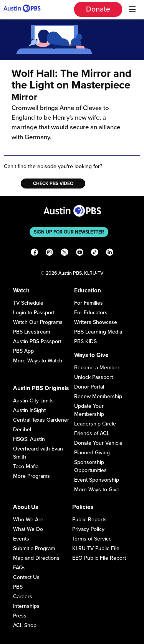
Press (20, 616)
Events (21, 539)
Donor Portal (89, 387)
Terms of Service (92, 539)
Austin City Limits (33, 401)
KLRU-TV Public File (96, 548)
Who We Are (28, 520)
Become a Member (97, 368)
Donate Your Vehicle (98, 443)
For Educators (91, 313)
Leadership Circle (95, 424)
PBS (18, 587)
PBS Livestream (31, 332)
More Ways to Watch (38, 361)
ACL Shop (25, 625)
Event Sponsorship (97, 480)
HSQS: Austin (29, 439)
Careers (23, 596)
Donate (98, 9)
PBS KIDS (85, 341)
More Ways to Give (97, 490)
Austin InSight (29, 410)
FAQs (19, 568)
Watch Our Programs (38, 322)
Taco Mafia (26, 466)
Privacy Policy (88, 529)
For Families (89, 303)
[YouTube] (80, 253)
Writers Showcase (96, 322)
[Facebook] (34, 253)
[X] (64, 253)
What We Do (28, 529)
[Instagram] (49, 253)
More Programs (31, 476)
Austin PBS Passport (37, 341)
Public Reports (89, 520)
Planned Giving (92, 453)
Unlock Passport (94, 377)
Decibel (22, 430)
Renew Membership (98, 396)
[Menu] (132, 10)
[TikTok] (95, 253)
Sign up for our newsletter (69, 232)
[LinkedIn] (110, 253)
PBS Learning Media (98, 332)
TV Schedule (28, 303)
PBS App (23, 351)
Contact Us (26, 577)
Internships (26, 606)
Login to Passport (34, 313)
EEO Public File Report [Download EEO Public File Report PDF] (99, 558)
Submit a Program (34, 548)
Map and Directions (36, 558)
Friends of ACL (92, 433)
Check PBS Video (53, 184)
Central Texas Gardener (41, 420)
